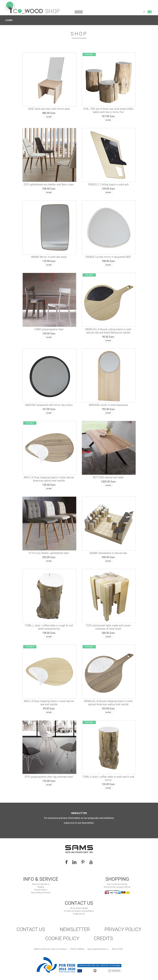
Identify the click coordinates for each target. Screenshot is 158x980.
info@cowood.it (79, 914)
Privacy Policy (123, 929)
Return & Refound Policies (41, 893)
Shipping (41, 887)
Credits (103, 938)
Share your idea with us (41, 884)
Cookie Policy (62, 938)
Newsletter (75, 929)
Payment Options (41, 890)
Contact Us (31, 929)
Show (49, 117)
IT (144, 12)
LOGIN (9, 20)
